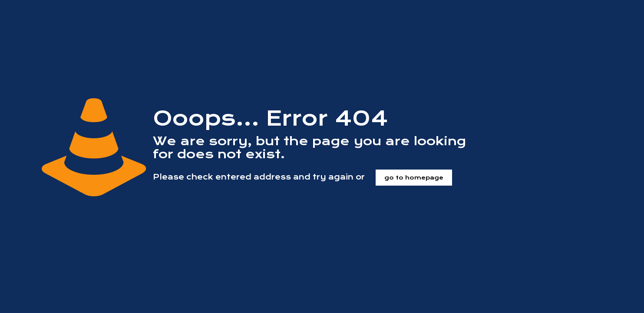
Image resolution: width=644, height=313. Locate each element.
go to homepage (414, 178)
